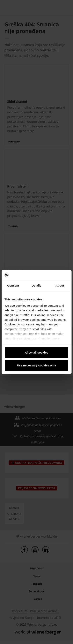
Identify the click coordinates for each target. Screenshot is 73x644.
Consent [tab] (13, 285)
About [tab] (60, 285)
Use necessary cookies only (36, 365)
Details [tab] (37, 285)
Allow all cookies (36, 352)
